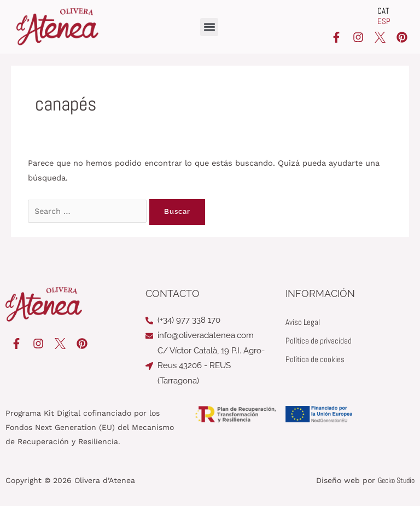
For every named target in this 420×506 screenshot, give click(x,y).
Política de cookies (315, 359)
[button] (209, 27)
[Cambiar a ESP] (384, 22)
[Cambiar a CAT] (384, 11)
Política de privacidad (319, 341)
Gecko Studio (396, 480)
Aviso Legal (303, 322)
